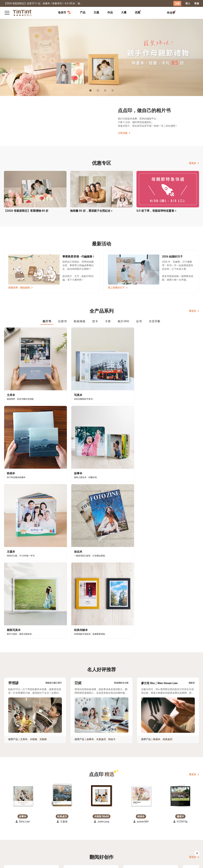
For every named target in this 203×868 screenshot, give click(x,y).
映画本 (157, 548)
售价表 (22, 837)
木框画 (33, 548)
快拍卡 (112, 548)
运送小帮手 (24, 832)
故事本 (90, 548)
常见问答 (40, 832)
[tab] (83, 13)
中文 (194, 863)
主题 (96, 12)
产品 (83, 12)
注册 (177, 3)
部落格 (52, 837)
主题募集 (9, 832)
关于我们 (54, 832)
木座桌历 (101, 548)
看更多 (194, 163)
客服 (197, 3)
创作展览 (9, 837)
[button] (23, 605)
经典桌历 (168, 548)
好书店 (67, 832)
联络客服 (40, 837)
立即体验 (124, 133)
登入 (188, 3)
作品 (110, 12)
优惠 (138, 12)
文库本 (24, 548)
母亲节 (64, 13)
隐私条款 (40, 842)
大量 (124, 12)
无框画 (43, 548)
